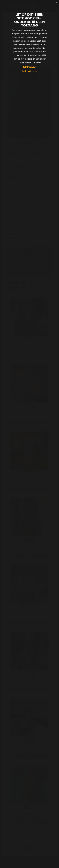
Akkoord (29, 67)
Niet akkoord (29, 71)
